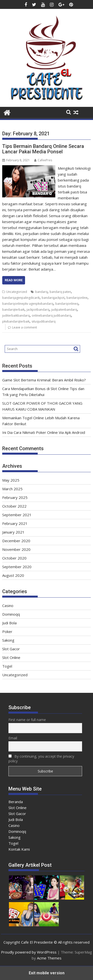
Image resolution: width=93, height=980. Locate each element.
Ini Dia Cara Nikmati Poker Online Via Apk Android (44, 432)
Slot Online (11, 657)
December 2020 (16, 541)
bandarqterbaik (13, 310)
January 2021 (13, 532)
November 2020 (16, 549)
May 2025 (11, 480)
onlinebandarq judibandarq (51, 315)
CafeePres (43, 160)
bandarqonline (77, 298)
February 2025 (15, 497)
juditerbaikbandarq (16, 315)
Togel (7, 666)
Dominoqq (11, 614)
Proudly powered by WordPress (29, 952)
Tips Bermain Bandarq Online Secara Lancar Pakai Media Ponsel (43, 149)
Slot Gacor (11, 649)
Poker (7, 631)
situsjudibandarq (44, 321)
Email (13, 738)
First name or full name (27, 720)
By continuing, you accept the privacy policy (41, 759)
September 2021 (17, 515)
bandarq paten (60, 292)
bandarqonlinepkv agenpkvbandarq (28, 304)
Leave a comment (25, 327)
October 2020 (14, 558)
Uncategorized (17, 292)
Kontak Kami (19, 849)
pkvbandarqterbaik (16, 321)
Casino (8, 606)
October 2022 (14, 506)
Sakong (8, 640)
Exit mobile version (47, 973)
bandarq (41, 292)
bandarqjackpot (53, 298)
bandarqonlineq (67, 304)
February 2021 (15, 523)
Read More (14, 280)
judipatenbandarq (64, 310)
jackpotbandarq (38, 310)
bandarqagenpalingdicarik (21, 298)
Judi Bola (9, 623)
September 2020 (17, 567)
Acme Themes (49, 958)
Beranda (16, 802)
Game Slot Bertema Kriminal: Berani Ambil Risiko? (44, 380)
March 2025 (12, 489)
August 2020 (13, 575)
